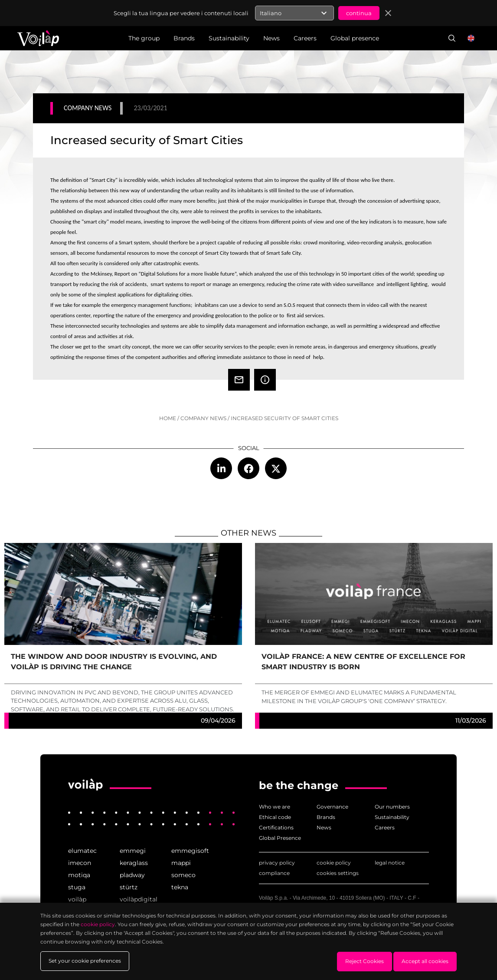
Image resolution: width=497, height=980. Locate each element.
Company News (203, 418)
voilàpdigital (139, 899)
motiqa (79, 875)
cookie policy (334, 863)
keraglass (134, 863)
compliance (274, 873)
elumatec (82, 851)
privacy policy (277, 863)
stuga (77, 887)
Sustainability (392, 817)
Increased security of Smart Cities (284, 418)
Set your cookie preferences (85, 961)
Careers (385, 827)
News (324, 827)
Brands (326, 817)
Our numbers (392, 807)
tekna (180, 887)
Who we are (275, 807)
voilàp (77, 899)
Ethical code (275, 817)
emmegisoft (190, 851)
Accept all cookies (425, 961)
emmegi (133, 851)
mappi (181, 863)
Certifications (276, 827)
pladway (132, 875)
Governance (332, 807)
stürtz (129, 887)
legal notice (390, 863)
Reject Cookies (365, 961)
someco (183, 875)
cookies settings (338, 873)
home (168, 418)
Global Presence (280, 838)
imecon (80, 863)
